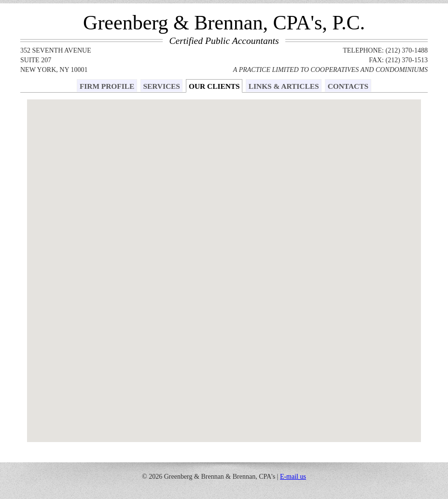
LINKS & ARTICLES (284, 86)
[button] (235, 153)
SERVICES (161, 86)
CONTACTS (348, 86)
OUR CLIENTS (214, 86)
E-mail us (293, 477)
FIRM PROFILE (107, 86)
